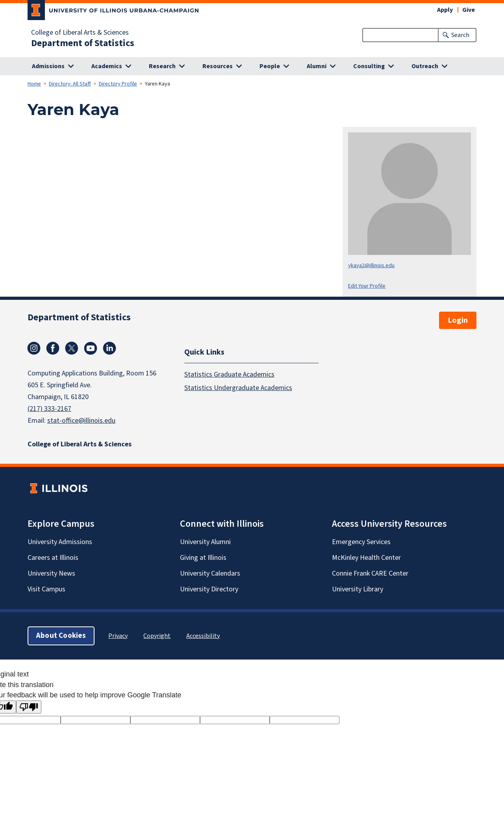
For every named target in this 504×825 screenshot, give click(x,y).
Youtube (91, 348)
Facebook (53, 348)
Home (34, 84)
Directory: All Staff (70, 84)
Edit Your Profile (367, 286)
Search (460, 35)
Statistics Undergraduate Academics (238, 387)
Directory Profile (118, 84)
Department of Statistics (83, 43)
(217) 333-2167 (49, 409)
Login (458, 320)
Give (469, 10)
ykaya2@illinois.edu (371, 265)
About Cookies (61, 636)
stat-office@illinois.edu (81, 421)
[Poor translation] (29, 707)
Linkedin (109, 348)
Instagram (34, 348)
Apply (445, 10)
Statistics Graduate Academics (229, 374)
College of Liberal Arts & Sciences (80, 33)
